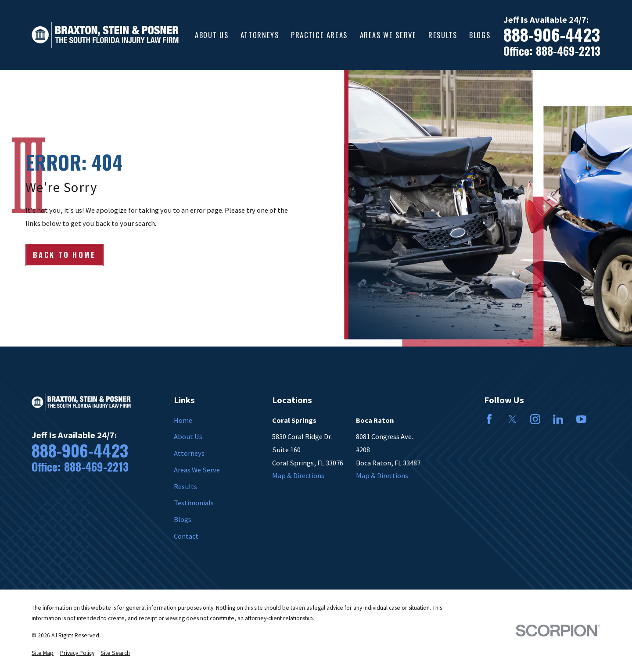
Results (185, 486)
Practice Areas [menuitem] (319, 35)
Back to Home (65, 255)
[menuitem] (43, 653)
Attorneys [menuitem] (260, 35)
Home (183, 420)
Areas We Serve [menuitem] (388, 35)
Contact (186, 536)
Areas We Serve (197, 470)
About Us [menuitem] (212, 35)
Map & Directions (298, 475)
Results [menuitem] (443, 35)
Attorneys (189, 453)
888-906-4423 (552, 35)
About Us (188, 436)
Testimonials (194, 503)
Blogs (183, 519)
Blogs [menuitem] (480, 35)
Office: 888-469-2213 (552, 51)
